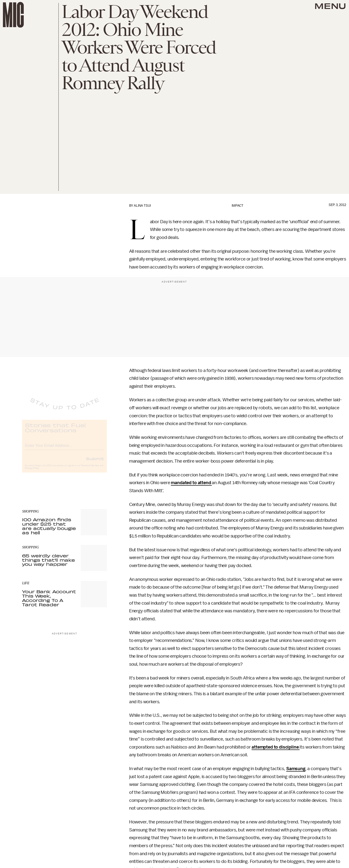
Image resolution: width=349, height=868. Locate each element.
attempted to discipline (276, 747)
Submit (95, 463)
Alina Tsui (142, 206)
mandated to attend (191, 483)
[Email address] (64, 449)
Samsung (296, 769)
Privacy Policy (32, 472)
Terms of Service (90, 470)
